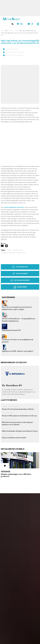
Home (3, 31)
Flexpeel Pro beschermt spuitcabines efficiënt (18, 376)
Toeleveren (6, 395)
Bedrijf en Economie (9, 386)
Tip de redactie (20, 234)
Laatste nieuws (9, 367)
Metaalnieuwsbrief (20, 247)
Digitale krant (20, 241)
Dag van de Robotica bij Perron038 (14, 405)
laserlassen (18, 217)
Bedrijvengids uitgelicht (14, 330)
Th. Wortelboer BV (12, 353)
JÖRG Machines (13, 559)
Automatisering (8, 380)
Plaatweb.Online (14, 508)
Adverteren (20, 254)
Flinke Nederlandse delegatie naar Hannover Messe (20, 398)
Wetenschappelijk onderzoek (13, 220)
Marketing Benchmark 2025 (11, 297)
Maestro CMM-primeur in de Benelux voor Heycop (19, 383)
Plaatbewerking (11, 505)
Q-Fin (8, 608)
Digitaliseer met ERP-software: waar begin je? (18, 318)
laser (9, 217)
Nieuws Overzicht (13, 31)
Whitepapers (8, 265)
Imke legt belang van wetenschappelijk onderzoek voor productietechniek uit (20, 42)
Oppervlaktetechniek (10, 373)
